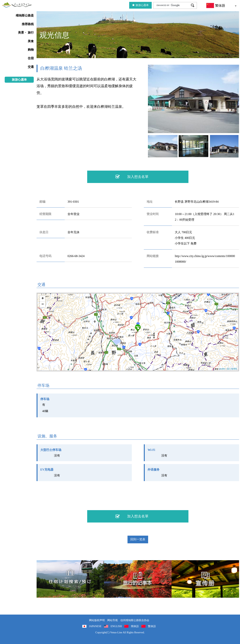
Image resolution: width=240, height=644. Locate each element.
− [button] (43, 304)
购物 (31, 50)
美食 (31, 41)
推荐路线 (28, 24)
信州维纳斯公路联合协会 (135, 620)
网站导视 (112, 620)
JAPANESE (95, 626)
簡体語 (135, 626)
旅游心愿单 (140, 5)
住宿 (31, 58)
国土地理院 (232, 369)
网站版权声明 (97, 620)
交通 (31, 67)
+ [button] (43, 299)
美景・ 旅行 (26, 33)
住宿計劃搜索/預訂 (70, 579)
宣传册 (205, 579)
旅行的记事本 (138, 579)
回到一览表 (138, 539)
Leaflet (222, 369)
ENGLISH (116, 626)
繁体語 (152, 626)
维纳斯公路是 (25, 15)
